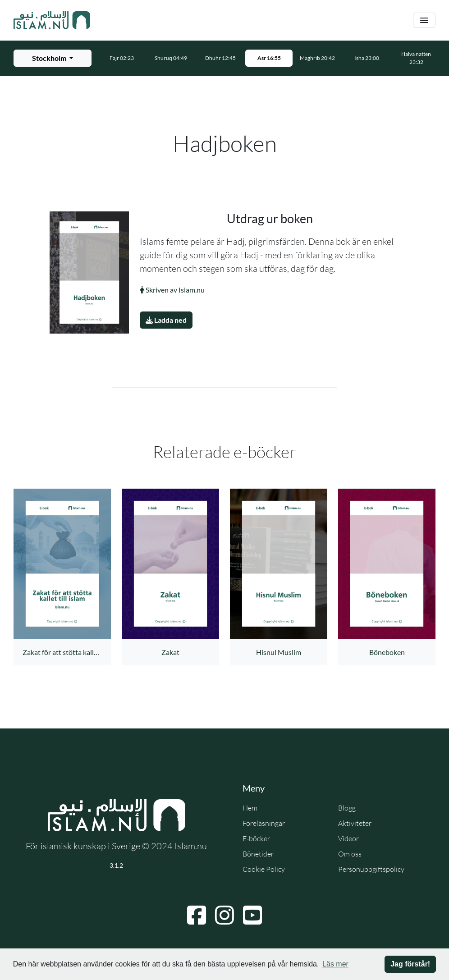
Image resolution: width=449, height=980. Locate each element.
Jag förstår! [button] (410, 964)
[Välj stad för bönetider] (53, 58)
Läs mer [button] (335, 964)
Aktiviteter (355, 823)
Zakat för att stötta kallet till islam (75, 652)
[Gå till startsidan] (52, 20)
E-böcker (256, 838)
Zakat (170, 652)
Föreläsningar (264, 823)
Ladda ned (166, 320)
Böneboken (387, 652)
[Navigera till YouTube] (252, 915)
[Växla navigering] (424, 21)
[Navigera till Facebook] (197, 915)
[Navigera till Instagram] (224, 915)
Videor (348, 838)
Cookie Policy (264, 869)
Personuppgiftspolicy (371, 869)
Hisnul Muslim (279, 652)
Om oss (350, 854)
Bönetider (258, 854)
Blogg (347, 808)
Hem (250, 808)
